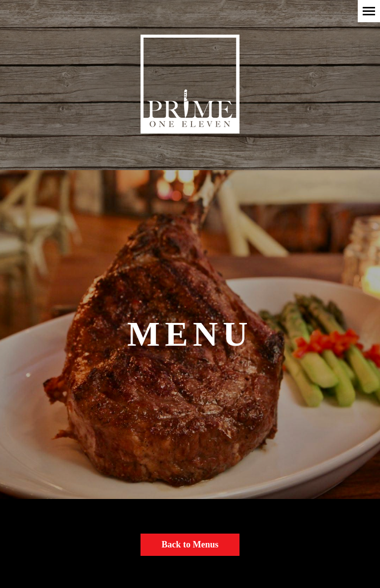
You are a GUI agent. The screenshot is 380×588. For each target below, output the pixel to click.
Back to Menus (190, 544)
